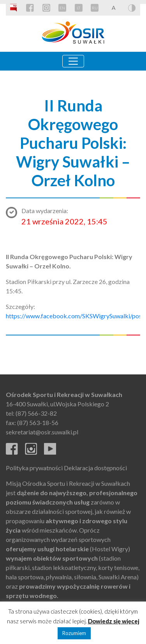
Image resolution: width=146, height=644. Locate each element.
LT (78, 8)
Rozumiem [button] (74, 633)
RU (95, 8)
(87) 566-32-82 (36, 413)
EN (62, 8)
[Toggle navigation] (73, 61)
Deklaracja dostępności (95, 468)
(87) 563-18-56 (38, 423)
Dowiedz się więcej (114, 621)
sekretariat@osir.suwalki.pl (42, 432)
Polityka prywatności (34, 468)
